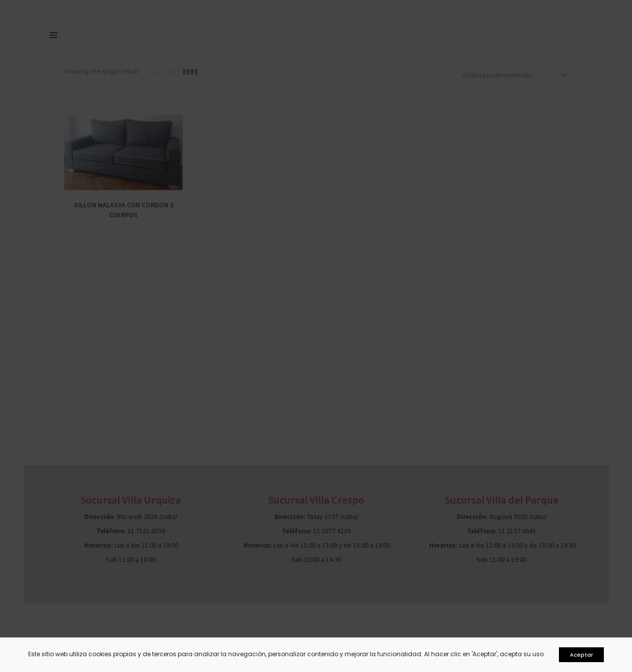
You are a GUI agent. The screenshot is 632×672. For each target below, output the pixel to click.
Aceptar (581, 655)
